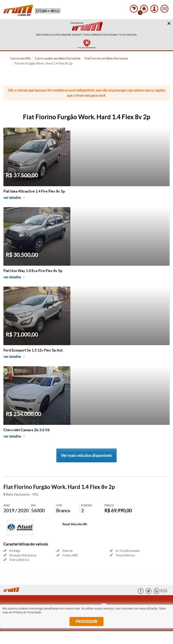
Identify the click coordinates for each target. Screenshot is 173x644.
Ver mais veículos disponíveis (86, 455)
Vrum (18, 10)
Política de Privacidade (27, 612)
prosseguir (87, 621)
